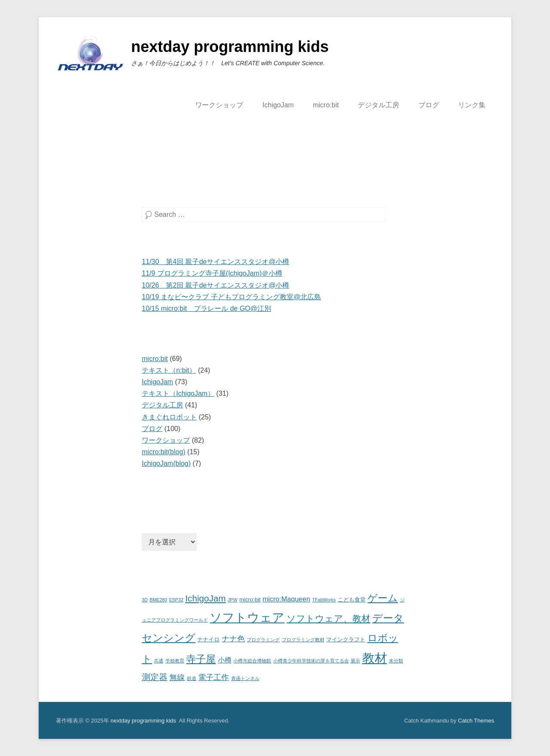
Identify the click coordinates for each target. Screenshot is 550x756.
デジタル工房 (379, 105)
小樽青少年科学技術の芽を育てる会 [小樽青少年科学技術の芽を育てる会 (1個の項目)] (311, 661)
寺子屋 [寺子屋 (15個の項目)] (201, 659)
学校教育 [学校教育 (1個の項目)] (175, 661)
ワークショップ (219, 105)
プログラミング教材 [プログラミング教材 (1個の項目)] (303, 640)
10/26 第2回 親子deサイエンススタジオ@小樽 (215, 285)
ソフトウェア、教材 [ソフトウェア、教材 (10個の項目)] (328, 618)
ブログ (429, 105)
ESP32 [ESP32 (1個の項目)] (176, 600)
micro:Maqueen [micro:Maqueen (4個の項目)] (286, 599)
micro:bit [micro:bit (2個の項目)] (250, 600)
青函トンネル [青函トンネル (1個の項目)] (245, 678)
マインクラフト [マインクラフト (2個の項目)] (346, 639)
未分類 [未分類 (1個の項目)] (396, 661)
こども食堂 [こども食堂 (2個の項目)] (352, 600)
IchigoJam (278, 105)
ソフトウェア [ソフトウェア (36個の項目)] (247, 618)
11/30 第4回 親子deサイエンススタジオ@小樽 (215, 262)
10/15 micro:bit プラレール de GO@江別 (206, 308)
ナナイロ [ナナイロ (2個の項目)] (208, 639)
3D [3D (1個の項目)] (145, 600)
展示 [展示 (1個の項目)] (355, 661)
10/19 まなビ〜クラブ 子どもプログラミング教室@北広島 (231, 297)
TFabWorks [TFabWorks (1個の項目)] (324, 600)
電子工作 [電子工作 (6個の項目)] (214, 677)
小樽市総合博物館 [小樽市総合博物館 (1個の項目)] (252, 661)
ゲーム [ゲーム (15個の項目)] (383, 598)
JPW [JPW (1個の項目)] (233, 600)
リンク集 (472, 105)
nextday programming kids (230, 47)
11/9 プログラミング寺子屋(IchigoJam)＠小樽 (212, 273)
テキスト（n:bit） (169, 370)
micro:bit (326, 105)
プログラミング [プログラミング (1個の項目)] (263, 640)
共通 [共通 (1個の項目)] (159, 661)
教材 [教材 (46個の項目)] (375, 658)
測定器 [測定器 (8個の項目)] (155, 677)
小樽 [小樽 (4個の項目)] (225, 660)
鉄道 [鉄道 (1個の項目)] (192, 678)
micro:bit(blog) (163, 452)
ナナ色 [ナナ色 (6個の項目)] (233, 639)
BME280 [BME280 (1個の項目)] (158, 600)
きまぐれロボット (169, 417)
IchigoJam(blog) (166, 463)
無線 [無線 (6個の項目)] (177, 677)
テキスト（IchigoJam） (178, 393)
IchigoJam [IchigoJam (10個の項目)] (206, 598)
